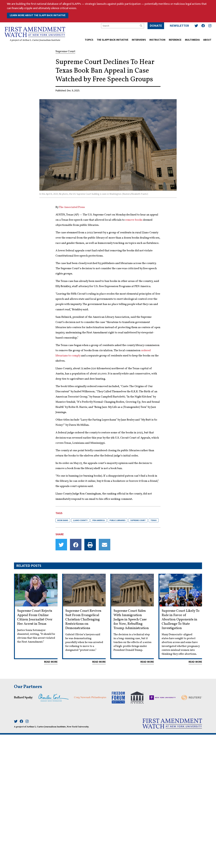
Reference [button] (175, 40)
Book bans (63, 520)
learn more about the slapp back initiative (38, 15)
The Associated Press (72, 207)
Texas (154, 520)
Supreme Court (138, 520)
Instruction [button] (157, 40)
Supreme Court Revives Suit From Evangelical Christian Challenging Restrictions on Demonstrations (83, 620)
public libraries (118, 520)
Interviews (139, 40)
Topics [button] (89, 40)
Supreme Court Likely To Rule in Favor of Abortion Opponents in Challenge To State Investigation (181, 620)
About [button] (207, 40)
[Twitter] (196, 26)
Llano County (80, 520)
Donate (156, 26)
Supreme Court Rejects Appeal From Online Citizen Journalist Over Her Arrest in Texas (35, 617)
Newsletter (179, 26)
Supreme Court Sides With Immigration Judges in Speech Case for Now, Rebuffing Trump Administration (131, 620)
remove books (134, 220)
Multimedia (192, 40)
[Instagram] (210, 26)
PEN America (99, 520)
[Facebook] (203, 26)
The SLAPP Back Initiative (113, 40)
